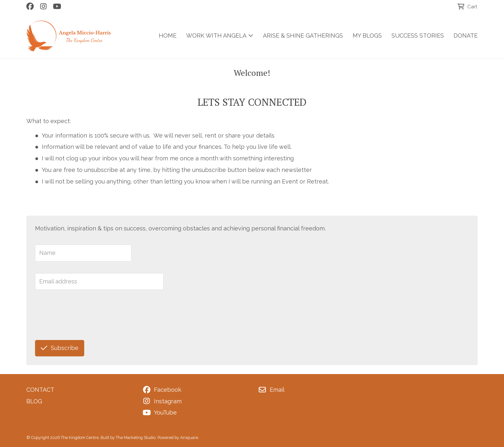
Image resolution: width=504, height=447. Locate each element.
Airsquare (189, 438)
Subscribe (60, 348)
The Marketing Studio (136, 438)
